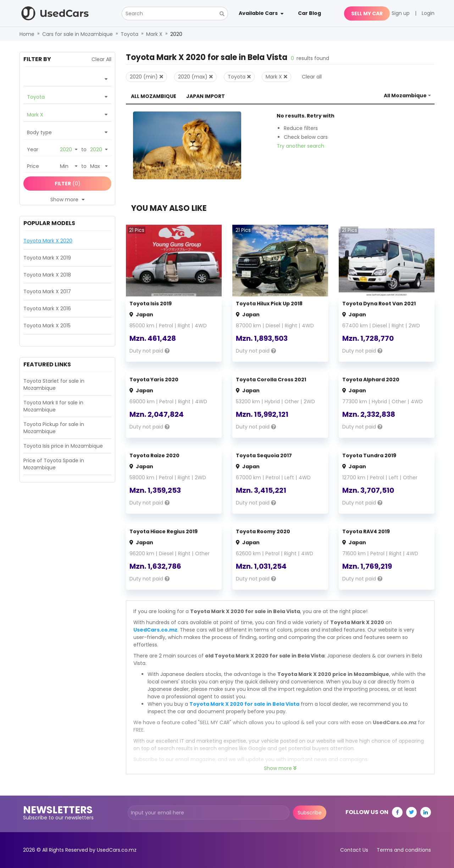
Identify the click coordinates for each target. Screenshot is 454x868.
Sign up (401, 13)
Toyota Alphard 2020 (371, 380)
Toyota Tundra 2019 (369, 455)
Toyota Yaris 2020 (154, 380)
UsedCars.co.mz (155, 630)
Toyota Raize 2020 (154, 455)
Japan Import (206, 96)
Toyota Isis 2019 (151, 304)
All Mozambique (154, 96)
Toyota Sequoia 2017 (264, 455)
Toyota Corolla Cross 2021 (271, 380)
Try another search (300, 146)
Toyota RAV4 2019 (366, 531)
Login (428, 13)
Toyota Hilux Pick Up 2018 (269, 304)
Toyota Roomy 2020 (263, 531)
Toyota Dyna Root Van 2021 (379, 304)
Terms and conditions (404, 850)
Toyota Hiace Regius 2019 (164, 531)
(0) (68, 184)
